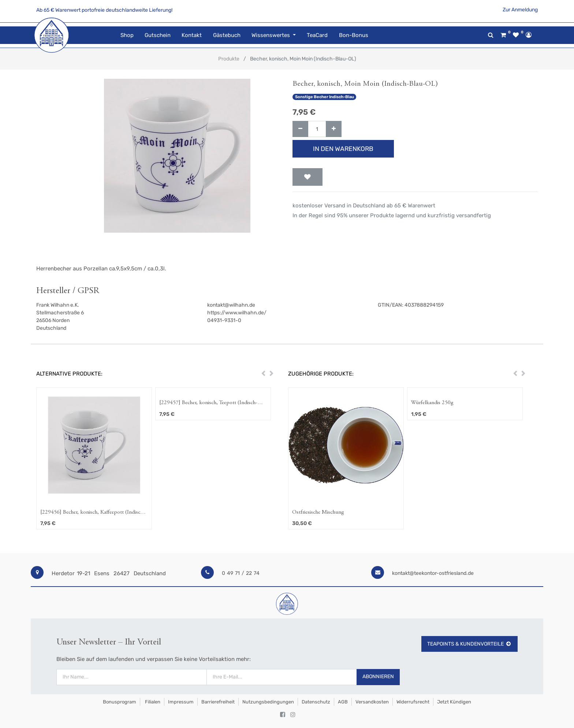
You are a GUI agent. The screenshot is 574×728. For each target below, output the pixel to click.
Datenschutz (316, 702)
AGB (343, 702)
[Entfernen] (300, 129)
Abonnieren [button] (378, 677)
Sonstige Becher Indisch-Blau (325, 97)
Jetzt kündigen (454, 702)
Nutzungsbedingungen (268, 702)
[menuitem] (127, 35)
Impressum (181, 702)
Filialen (152, 702)
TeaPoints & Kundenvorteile (469, 644)
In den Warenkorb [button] (343, 149)
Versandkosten (372, 702)
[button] (307, 177)
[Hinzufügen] (334, 129)
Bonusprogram (119, 702)
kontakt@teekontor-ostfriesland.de (433, 573)
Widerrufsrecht (413, 702)
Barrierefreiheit (218, 702)
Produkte (229, 59)
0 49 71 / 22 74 (241, 573)
